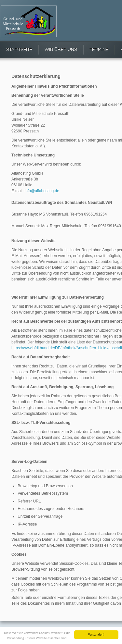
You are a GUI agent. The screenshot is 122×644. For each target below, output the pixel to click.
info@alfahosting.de (42, 191)
